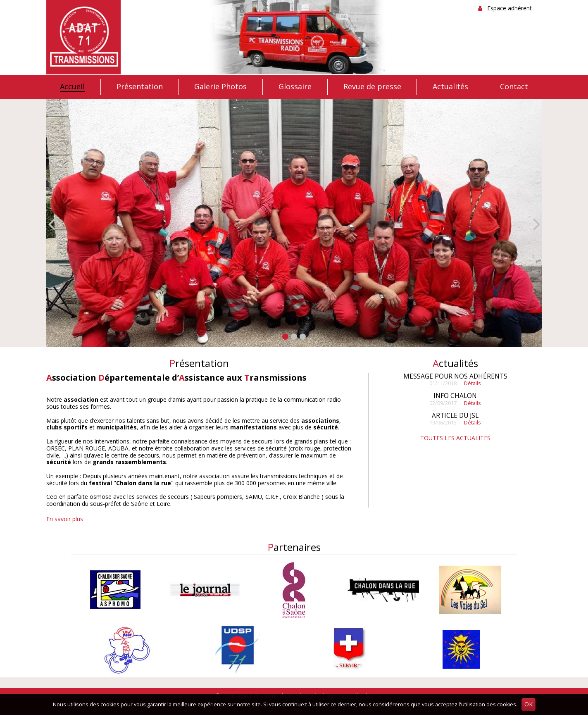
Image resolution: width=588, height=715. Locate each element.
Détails (473, 383)
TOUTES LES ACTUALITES (455, 438)
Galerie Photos (220, 87)
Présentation (140, 87)
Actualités (450, 87)
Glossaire (295, 87)
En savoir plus (65, 519)
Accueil (72, 87)
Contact (514, 87)
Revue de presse (372, 87)
